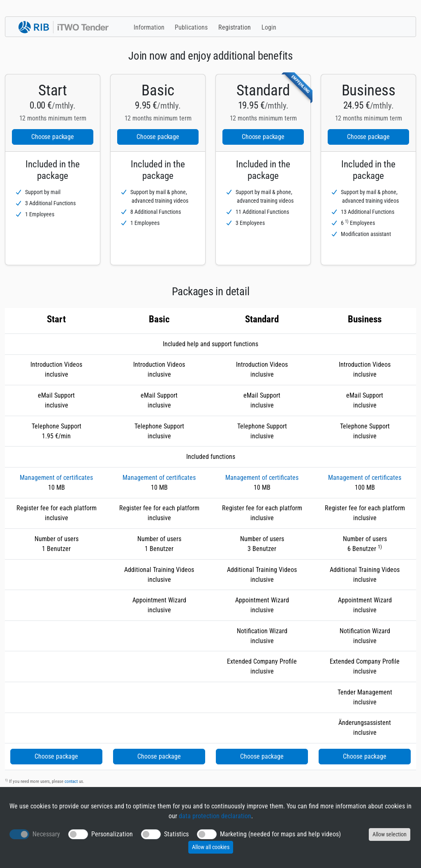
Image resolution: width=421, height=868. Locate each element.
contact (71, 781)
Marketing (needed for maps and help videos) (280, 834)
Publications (191, 27)
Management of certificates (56, 478)
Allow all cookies (211, 847)
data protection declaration (215, 816)
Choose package (53, 137)
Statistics (176, 834)
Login (269, 27)
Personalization (112, 834)
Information (149, 27)
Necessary (46, 834)
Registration (235, 27)
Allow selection (390, 834)
